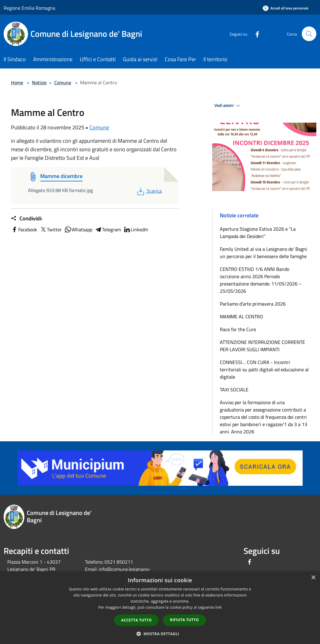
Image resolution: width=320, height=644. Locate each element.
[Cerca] (309, 34)
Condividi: (27, 219)
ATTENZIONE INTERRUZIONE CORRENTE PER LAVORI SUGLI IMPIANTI (262, 346)
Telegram (108, 229)
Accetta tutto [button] (136, 620)
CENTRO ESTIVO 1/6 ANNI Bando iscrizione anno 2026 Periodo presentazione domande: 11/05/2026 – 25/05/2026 (261, 280)
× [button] (313, 578)
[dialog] (160, 608)
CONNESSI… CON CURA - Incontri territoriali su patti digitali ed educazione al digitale (264, 369)
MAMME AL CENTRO (241, 317)
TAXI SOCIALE (234, 390)
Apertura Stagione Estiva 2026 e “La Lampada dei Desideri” (258, 233)
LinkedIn (136, 229)
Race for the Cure (238, 329)
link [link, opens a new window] (218, 607)
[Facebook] (255, 34)
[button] (160, 634)
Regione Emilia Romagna (29, 8)
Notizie (39, 82)
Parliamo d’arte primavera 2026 (253, 304)
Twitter (51, 229)
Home (17, 82)
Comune (63, 82)
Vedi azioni (228, 106)
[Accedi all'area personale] (286, 8)
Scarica (149, 191)
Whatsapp (78, 229)
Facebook (24, 229)
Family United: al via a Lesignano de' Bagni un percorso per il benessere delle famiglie (264, 253)
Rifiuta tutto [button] (184, 620)
